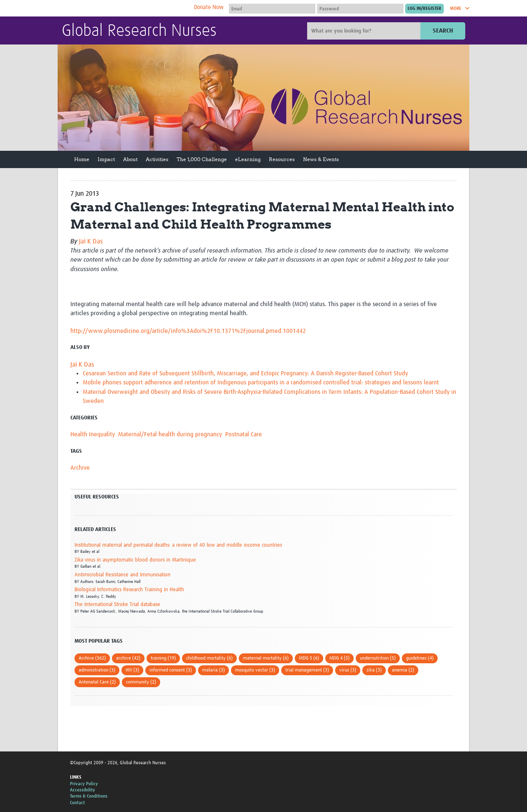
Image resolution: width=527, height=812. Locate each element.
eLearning (248, 159)
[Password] (360, 9)
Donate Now (209, 7)
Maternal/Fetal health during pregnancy (170, 434)
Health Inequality (93, 434)
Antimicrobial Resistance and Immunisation (122, 575)
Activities (157, 159)
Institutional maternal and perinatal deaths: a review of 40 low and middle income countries (178, 545)
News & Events (321, 159)
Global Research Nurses (139, 31)
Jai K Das (91, 241)
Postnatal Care (244, 434)
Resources (282, 159)
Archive (80, 468)
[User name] (272, 9)
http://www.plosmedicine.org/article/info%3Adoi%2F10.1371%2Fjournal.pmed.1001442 (188, 331)
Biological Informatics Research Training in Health (129, 590)
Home (82, 159)
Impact (106, 159)
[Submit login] (424, 9)
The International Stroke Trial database (117, 605)
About (130, 159)
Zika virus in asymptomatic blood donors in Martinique (135, 560)
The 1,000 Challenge (202, 159)
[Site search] (365, 31)
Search (443, 31)
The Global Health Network (123, 8)
